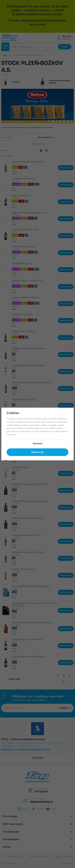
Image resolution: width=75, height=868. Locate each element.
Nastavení (38, 444)
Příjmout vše (37, 452)
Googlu (54, 425)
